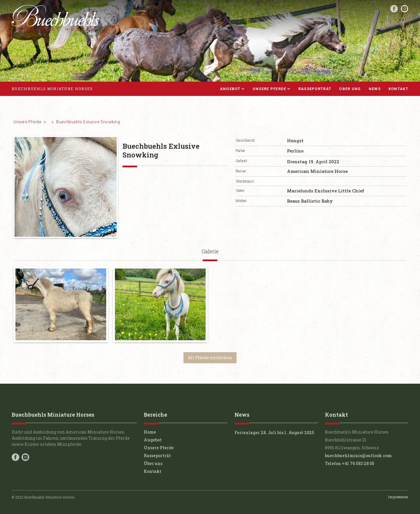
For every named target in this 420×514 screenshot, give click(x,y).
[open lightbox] (61, 304)
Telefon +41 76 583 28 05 (350, 463)
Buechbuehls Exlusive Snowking (88, 122)
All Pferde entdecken (210, 358)
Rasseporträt (315, 89)
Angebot (153, 440)
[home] (52, 89)
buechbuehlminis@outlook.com (358, 456)
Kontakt (398, 89)
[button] (228, 89)
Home (150, 432)
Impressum (398, 497)
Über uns (350, 89)
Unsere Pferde (27, 122)
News (375, 89)
